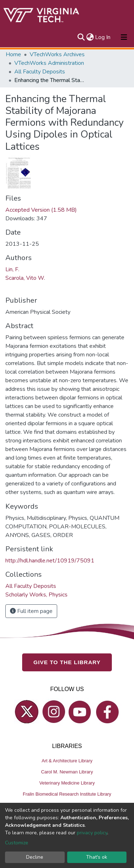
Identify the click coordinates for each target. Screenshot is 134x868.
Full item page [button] (31, 611)
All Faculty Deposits (40, 72)
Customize (17, 843)
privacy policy (92, 833)
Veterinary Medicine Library (67, 783)
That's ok (97, 857)
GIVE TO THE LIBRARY (67, 662)
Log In (103, 37)
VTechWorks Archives (57, 54)
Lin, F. (12, 269)
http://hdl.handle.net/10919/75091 (50, 561)
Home (13, 54)
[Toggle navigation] (124, 37)
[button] (90, 37)
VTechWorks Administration (49, 63)
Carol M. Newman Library (67, 772)
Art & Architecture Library (67, 761)
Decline (35, 857)
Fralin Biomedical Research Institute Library (67, 794)
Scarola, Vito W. (25, 278)
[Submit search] (81, 37)
